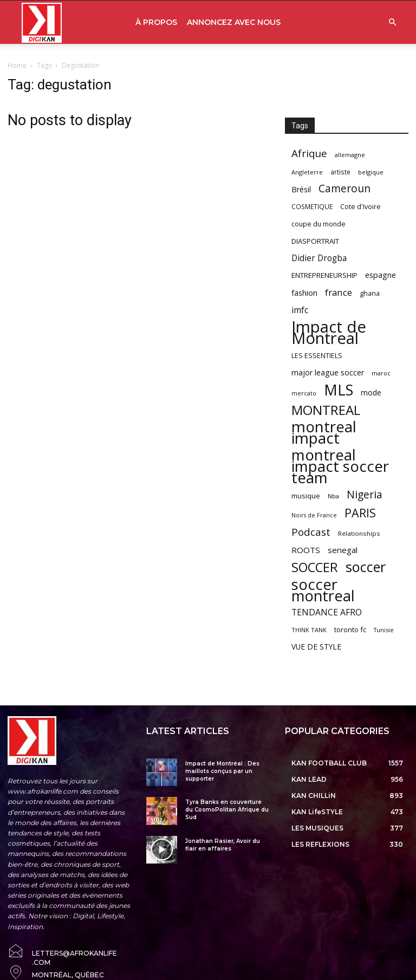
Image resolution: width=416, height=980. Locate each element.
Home (17, 65)
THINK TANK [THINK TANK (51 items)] (309, 630)
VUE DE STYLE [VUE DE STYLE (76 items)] (316, 647)
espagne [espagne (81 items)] (381, 275)
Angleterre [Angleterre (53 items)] (307, 172)
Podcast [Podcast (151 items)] (311, 532)
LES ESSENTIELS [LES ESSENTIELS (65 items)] (317, 355)
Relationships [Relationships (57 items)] (359, 533)
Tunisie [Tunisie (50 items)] (384, 630)
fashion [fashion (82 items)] (304, 293)
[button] (392, 22)
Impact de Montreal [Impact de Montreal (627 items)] (329, 333)
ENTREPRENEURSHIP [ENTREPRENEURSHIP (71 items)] (324, 275)
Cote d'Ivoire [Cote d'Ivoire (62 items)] (360, 207)
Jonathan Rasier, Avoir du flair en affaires (223, 845)
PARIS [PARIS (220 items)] (360, 513)
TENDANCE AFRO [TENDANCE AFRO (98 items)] (327, 612)
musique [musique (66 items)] (306, 496)
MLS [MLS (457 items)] (339, 390)
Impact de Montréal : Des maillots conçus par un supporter (222, 771)
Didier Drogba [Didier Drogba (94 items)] (319, 258)
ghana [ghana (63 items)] (370, 293)
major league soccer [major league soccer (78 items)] (328, 372)
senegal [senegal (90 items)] (343, 550)
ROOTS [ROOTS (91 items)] (306, 550)
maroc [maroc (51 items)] (381, 373)
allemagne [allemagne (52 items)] (350, 155)
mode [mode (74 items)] (371, 392)
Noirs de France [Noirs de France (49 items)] (314, 515)
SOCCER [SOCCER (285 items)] (315, 567)
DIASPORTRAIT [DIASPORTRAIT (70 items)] (315, 241)
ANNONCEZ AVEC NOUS (234, 22)
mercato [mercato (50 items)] (304, 393)
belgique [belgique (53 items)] (371, 172)
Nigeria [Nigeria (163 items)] (365, 494)
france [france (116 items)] (339, 292)
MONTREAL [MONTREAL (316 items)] (326, 410)
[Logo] (42, 22)
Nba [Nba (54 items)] (333, 496)
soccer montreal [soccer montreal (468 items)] (323, 590)
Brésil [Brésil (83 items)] (301, 189)
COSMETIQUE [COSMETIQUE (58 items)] (312, 206)
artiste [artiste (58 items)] (340, 172)
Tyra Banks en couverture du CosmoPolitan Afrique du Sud (227, 810)
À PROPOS (156, 22)
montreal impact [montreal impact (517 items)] (324, 432)
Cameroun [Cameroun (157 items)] (344, 189)
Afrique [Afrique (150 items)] (309, 154)
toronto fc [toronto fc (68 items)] (350, 629)
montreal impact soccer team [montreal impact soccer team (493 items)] (340, 466)
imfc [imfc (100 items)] (300, 310)
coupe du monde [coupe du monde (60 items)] (318, 224)
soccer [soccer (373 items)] (366, 567)
